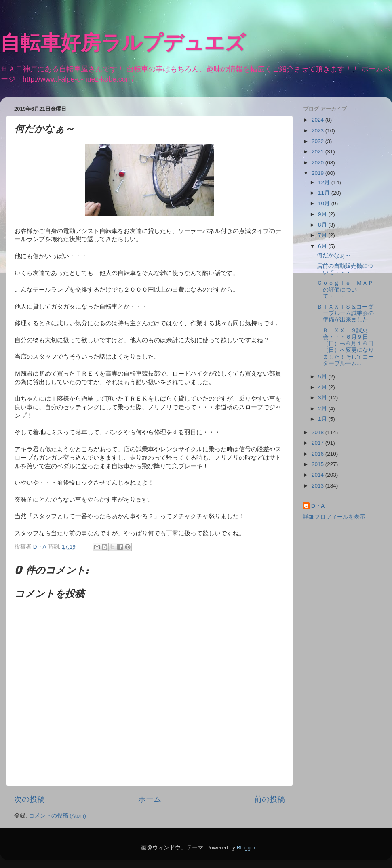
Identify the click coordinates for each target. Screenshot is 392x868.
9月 (323, 214)
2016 (318, 454)
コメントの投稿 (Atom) (57, 816)
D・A (318, 506)
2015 (318, 464)
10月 (325, 203)
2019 (318, 173)
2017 (318, 443)
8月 (323, 225)
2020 (318, 163)
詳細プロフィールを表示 (334, 517)
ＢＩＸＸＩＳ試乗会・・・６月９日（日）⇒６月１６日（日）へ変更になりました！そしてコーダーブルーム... (345, 347)
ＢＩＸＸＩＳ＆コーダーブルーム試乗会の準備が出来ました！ (345, 313)
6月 (323, 246)
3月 (323, 398)
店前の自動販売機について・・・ (345, 269)
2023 (318, 131)
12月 (325, 182)
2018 (318, 432)
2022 (318, 141)
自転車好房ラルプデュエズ (123, 44)
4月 (323, 387)
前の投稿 (270, 799)
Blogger (246, 848)
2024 (318, 120)
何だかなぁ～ (334, 255)
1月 (323, 419)
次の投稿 (30, 799)
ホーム (150, 799)
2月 (323, 409)
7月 (323, 235)
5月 (323, 377)
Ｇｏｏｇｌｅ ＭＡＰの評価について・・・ (345, 289)
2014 (318, 475)
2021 (318, 152)
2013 (318, 486)
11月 (325, 193)
